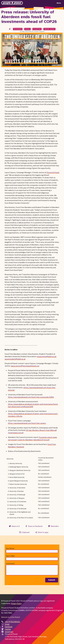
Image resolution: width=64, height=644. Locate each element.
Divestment (18, 29)
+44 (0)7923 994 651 (12, 622)
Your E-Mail (10, 556)
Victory (27, 29)
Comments (10, 564)
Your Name (10, 548)
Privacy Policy (16, 604)
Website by (11, 617)
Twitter (8, 629)
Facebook (9, 627)
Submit (52, 580)
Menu (59, 3)
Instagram (9, 632)
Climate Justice (49, 29)
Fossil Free (37, 29)
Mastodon (53, 526)
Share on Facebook (34, 526)
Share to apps (42, 532)
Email (7, 624)
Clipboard (24, 532)
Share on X (14, 526)
